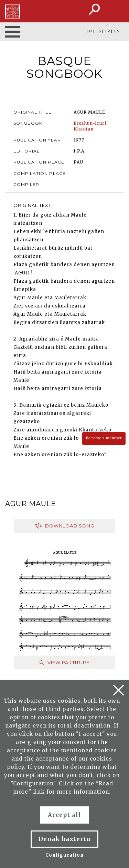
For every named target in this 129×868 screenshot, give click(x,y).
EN (117, 31)
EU (89, 31)
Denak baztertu (64, 839)
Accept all (64, 815)
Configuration (64, 855)
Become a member (104, 438)
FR (107, 31)
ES (99, 31)
